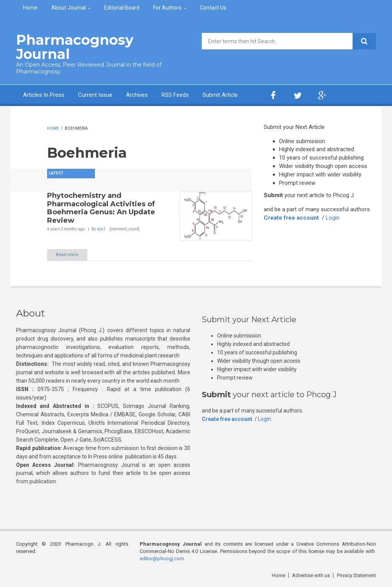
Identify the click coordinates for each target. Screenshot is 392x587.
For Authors (167, 8)
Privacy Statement (356, 575)
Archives (137, 95)
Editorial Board (122, 8)
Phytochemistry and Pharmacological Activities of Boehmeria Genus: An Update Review (101, 208)
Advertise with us (311, 575)
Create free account (291, 218)
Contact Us (213, 8)
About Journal (69, 8)
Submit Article (220, 95)
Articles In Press (44, 95)
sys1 (101, 229)
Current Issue (95, 95)
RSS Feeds (175, 95)
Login (333, 218)
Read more (67, 255)
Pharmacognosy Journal (75, 47)
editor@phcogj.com (162, 558)
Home (30, 8)
